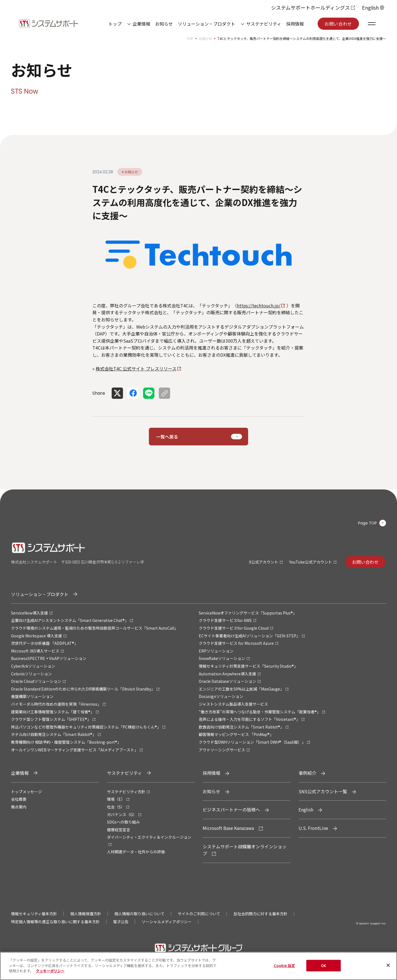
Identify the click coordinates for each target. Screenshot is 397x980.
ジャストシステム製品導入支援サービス (233, 704)
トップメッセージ (26, 792)
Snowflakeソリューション (222, 658)
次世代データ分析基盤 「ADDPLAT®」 (45, 643)
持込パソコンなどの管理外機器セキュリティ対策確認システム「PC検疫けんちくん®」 (86, 727)
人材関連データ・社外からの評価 (136, 852)
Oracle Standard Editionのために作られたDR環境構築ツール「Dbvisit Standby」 (83, 689)
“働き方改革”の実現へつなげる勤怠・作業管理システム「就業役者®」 (260, 712)
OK (324, 967)
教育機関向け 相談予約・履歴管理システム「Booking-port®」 (66, 742)
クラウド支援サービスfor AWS (225, 620)
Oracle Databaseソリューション (227, 681)
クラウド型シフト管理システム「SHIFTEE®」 (51, 719)
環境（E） (116, 799)
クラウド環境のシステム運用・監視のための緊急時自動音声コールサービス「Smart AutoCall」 (95, 628)
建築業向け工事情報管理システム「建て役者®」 (53, 712)
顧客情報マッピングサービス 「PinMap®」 (236, 734)
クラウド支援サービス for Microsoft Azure (236, 643)
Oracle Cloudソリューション (36, 681)
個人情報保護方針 (86, 914)
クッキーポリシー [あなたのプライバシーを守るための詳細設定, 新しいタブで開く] (50, 973)
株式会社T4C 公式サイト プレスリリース (136, 369)
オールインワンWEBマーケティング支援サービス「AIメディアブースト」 (75, 750)
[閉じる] (388, 967)
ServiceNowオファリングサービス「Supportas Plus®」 (248, 613)
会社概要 (19, 799)
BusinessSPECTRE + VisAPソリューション (49, 658)
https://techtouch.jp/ (259, 305)
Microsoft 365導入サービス (35, 651)
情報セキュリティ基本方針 (34, 914)
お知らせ (164, 24)
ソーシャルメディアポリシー (167, 922)
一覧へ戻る (167, 437)
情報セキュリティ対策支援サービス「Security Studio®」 (248, 666)
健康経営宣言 (119, 830)
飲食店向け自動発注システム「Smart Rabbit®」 (241, 727)
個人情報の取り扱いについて (140, 914)
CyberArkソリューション (33, 666)
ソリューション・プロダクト (206, 24)
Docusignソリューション (221, 696)
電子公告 (121, 922)
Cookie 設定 (284, 967)
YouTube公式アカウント (311, 562)
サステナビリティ (264, 24)
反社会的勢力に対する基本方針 (261, 914)
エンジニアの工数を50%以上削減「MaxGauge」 (241, 689)
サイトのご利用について (199, 914)
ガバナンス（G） (122, 814)
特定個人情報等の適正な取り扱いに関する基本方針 (55, 922)
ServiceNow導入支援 (29, 613)
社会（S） (116, 807)
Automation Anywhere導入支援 (227, 674)
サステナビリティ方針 (126, 792)
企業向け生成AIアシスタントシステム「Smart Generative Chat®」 (70, 620)
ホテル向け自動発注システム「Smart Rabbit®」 (54, 734)
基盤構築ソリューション (32, 696)
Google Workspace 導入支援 (37, 636)
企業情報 (141, 24)
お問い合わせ (338, 24)
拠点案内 (19, 807)
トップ (115, 24)
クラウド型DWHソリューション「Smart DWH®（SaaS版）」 (252, 742)
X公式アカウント (264, 562)
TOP (190, 38)
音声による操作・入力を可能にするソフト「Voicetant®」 (249, 719)
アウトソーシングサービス (222, 750)
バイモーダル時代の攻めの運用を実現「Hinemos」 (56, 704)
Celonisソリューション (31, 674)
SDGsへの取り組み (123, 822)
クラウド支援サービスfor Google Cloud (234, 628)
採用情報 (295, 24)
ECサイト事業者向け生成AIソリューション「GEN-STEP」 (250, 636)
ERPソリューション (216, 651)
